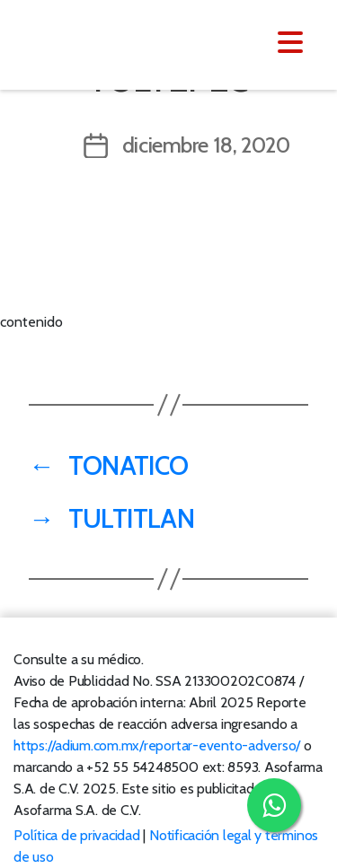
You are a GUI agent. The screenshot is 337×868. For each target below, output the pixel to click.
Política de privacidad (77, 835)
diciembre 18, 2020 (206, 145)
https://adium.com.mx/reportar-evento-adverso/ (157, 745)
